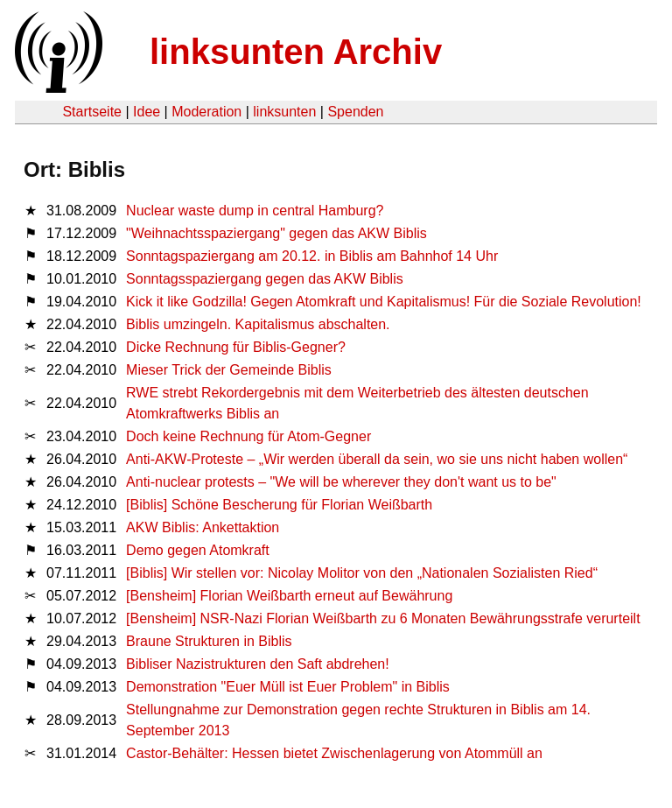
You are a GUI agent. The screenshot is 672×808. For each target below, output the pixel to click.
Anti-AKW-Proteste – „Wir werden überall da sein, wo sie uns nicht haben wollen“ (377, 459)
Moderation (206, 112)
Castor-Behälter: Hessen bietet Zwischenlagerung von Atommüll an (334, 753)
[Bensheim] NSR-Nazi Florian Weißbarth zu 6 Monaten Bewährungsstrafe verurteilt (383, 618)
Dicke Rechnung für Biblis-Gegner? (236, 347)
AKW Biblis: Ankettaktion (203, 527)
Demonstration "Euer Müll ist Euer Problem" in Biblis (288, 687)
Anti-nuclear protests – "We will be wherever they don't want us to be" (341, 482)
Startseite (92, 112)
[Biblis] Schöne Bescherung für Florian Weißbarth (279, 505)
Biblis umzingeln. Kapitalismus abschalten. (258, 324)
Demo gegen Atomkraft (198, 550)
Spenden (355, 112)
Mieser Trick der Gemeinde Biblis (229, 370)
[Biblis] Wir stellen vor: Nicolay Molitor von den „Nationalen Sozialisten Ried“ (362, 573)
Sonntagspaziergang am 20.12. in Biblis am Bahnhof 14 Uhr (312, 256)
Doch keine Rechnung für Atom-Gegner (248, 436)
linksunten (284, 112)
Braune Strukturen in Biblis (209, 641)
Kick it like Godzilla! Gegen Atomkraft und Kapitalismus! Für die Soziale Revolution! (384, 302)
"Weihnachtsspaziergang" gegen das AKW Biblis (276, 233)
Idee (147, 112)
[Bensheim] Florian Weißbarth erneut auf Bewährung (289, 596)
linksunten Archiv (296, 52)
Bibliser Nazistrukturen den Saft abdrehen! (258, 664)
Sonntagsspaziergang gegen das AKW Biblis (265, 279)
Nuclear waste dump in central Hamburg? (255, 211)
